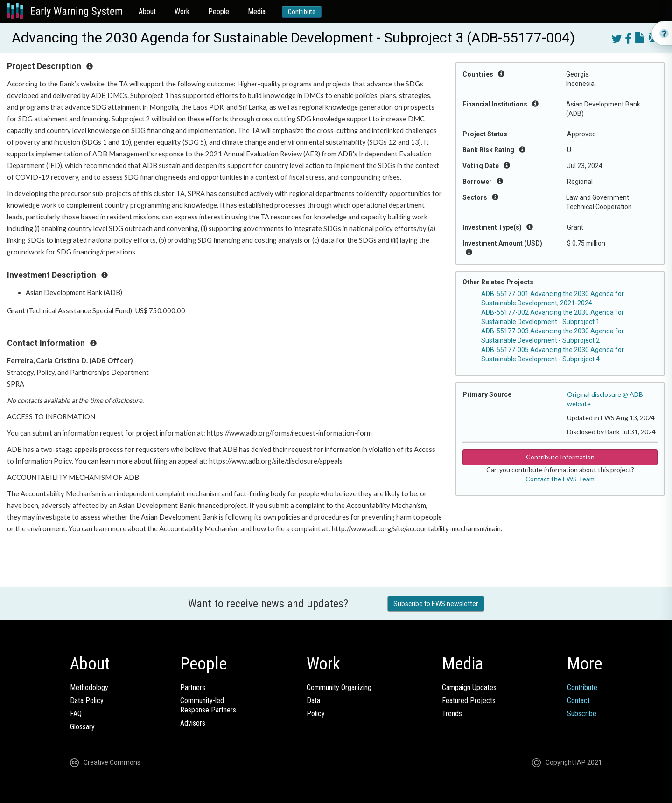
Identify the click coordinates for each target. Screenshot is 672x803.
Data (313, 701)
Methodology (89, 687)
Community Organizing (339, 687)
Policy (316, 714)
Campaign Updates (469, 687)
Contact (578, 701)
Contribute (302, 12)
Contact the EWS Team (560, 479)
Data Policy (87, 701)
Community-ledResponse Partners (208, 705)
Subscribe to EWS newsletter (436, 604)
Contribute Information (560, 457)
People (219, 11)
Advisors (193, 723)
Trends (452, 714)
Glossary (82, 727)
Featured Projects (469, 701)
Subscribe (582, 714)
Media (257, 11)
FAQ (76, 714)
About (147, 11)
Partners (193, 687)
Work (182, 11)
